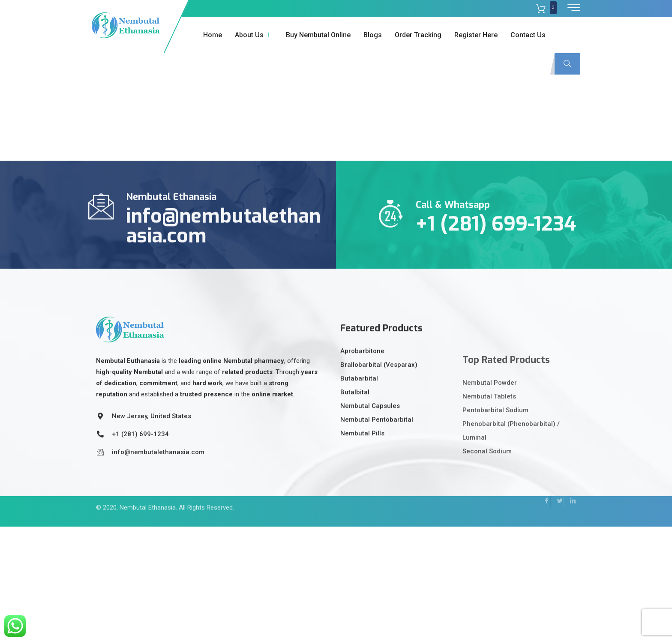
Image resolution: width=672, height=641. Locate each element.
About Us (254, 35)
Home (213, 35)
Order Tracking (418, 35)
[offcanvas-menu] (574, 8)
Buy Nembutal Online (318, 35)
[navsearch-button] (567, 64)
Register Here (476, 35)
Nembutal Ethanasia (148, 498)
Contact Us (528, 35)
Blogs (373, 35)
